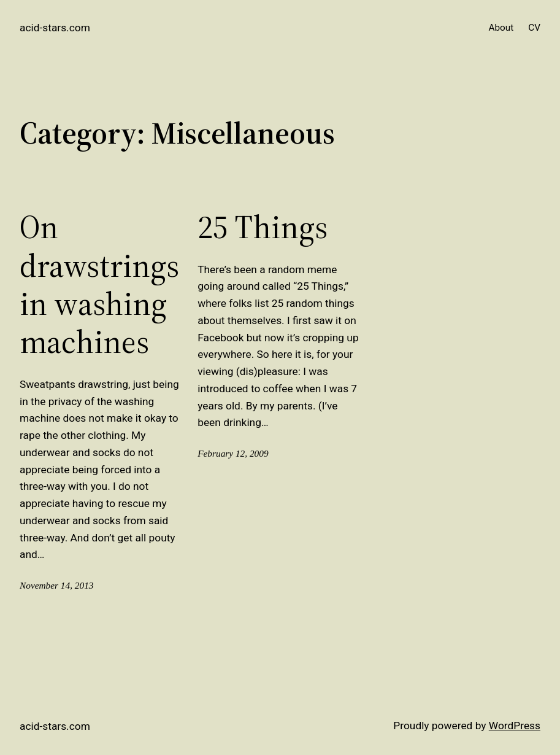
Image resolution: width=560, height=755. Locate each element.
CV (534, 28)
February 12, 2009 (233, 453)
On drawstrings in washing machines (99, 285)
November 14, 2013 (56, 585)
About (501, 28)
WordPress (515, 726)
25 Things (263, 227)
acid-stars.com (55, 28)
